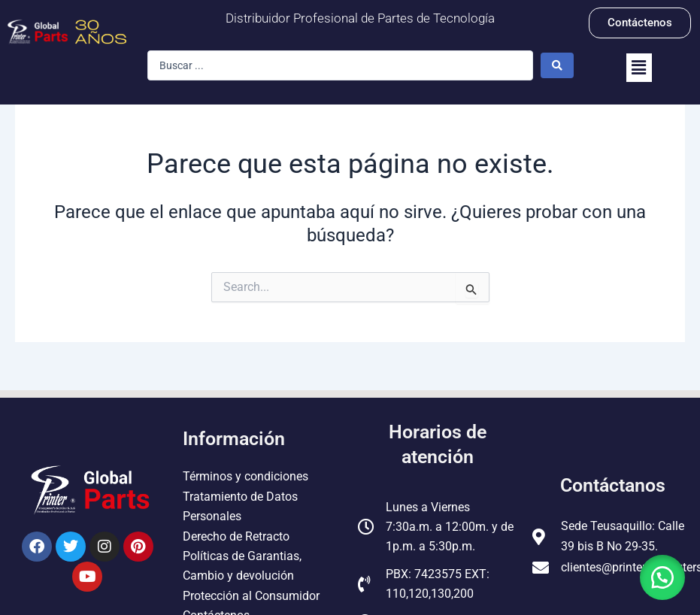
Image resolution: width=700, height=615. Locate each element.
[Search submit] (557, 65)
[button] (639, 68)
